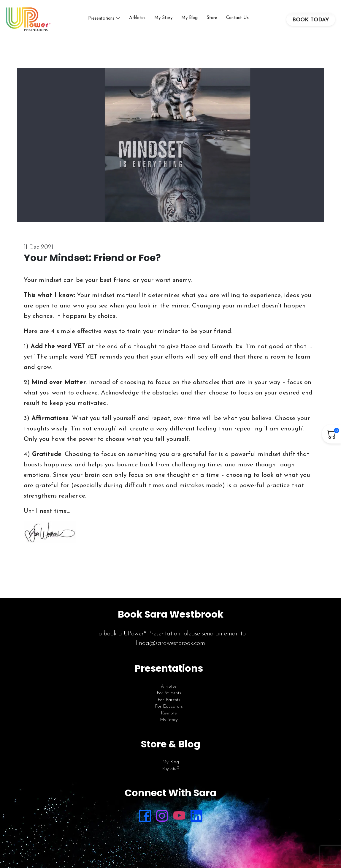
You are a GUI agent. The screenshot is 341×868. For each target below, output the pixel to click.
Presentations (101, 19)
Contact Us (237, 18)
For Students (169, 693)
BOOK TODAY (311, 20)
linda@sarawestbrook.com (170, 643)
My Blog (189, 18)
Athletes (137, 18)
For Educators (169, 707)
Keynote (169, 713)
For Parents (169, 700)
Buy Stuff (170, 769)
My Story (163, 18)
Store (212, 18)
